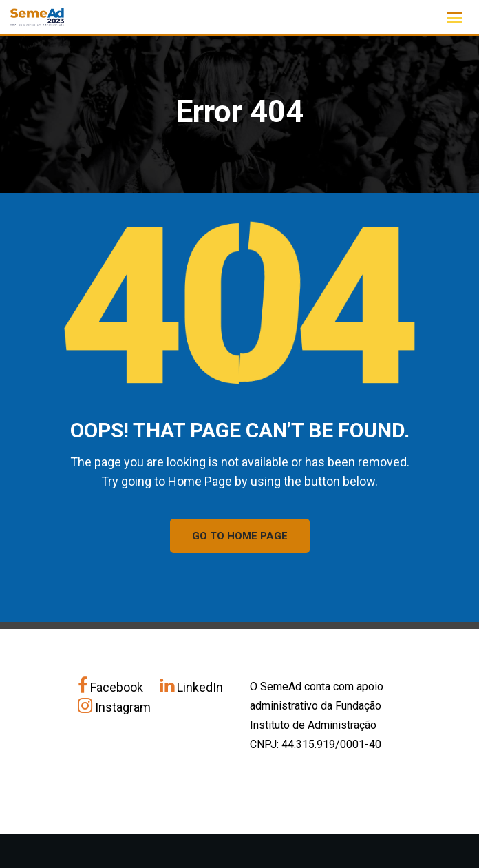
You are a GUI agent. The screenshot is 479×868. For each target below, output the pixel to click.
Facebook (112, 687)
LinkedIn (191, 687)
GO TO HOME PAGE (240, 536)
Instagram (114, 707)
